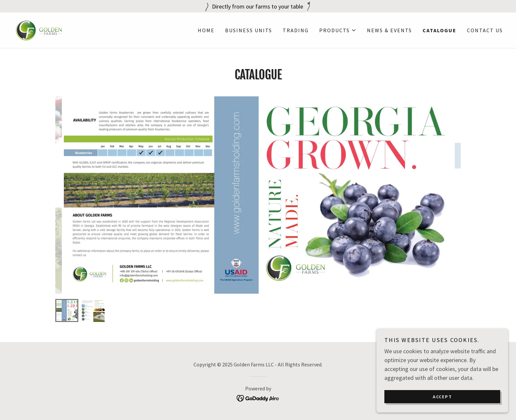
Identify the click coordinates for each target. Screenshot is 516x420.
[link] (39, 29)
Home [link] (206, 30)
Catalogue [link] (439, 30)
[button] (338, 30)
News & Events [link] (389, 30)
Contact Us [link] (485, 30)
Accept (442, 396)
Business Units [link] (249, 30)
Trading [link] (296, 30)
